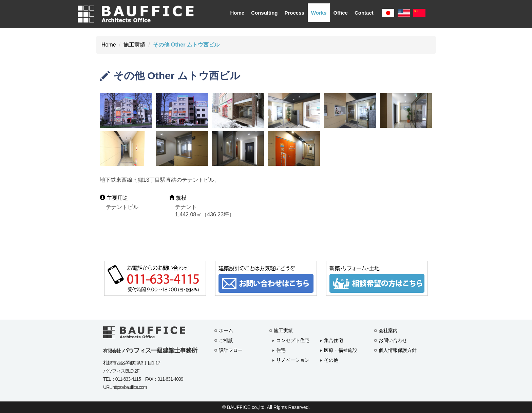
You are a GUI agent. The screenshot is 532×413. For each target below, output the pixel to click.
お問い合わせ (393, 340)
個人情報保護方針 (398, 350)
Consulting (264, 13)
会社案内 (388, 330)
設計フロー (231, 350)
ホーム (226, 330)
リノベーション (293, 360)
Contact (364, 13)
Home (237, 13)
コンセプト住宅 (293, 340)
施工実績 (134, 45)
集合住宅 (334, 340)
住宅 (281, 350)
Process (294, 13)
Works (319, 13)
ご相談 (226, 340)
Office (340, 13)
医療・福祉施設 (341, 350)
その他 (331, 360)
